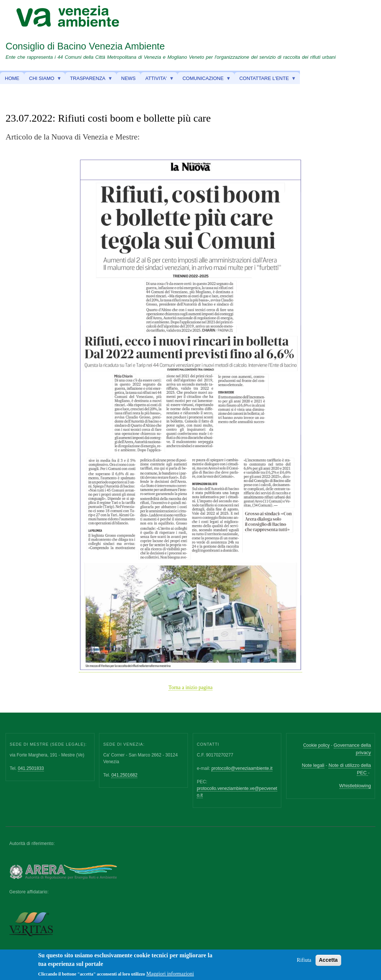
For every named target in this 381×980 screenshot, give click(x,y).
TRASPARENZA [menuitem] (89, 80)
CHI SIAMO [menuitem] (43, 80)
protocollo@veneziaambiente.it (242, 768)
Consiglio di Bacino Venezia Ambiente (85, 46)
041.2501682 (124, 775)
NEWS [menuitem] (129, 78)
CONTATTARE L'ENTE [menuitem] (265, 80)
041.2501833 (31, 768)
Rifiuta (304, 962)
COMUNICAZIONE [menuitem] (204, 80)
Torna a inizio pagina (190, 687)
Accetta (328, 961)
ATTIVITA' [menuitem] (157, 80)
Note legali (313, 765)
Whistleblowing (355, 786)
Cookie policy (316, 745)
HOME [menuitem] (12, 78)
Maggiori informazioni (170, 975)
